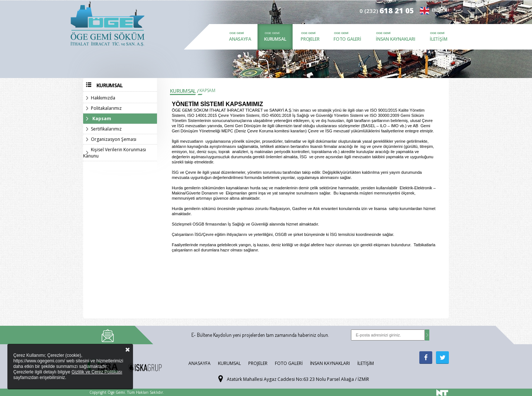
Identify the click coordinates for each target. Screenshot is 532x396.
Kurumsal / (184, 91)
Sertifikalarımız (106, 129)
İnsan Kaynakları (395, 39)
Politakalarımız (106, 108)
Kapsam (102, 119)
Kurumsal (275, 39)
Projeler (310, 39)
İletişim (438, 39)
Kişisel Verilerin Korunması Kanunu (115, 153)
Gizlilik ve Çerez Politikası (97, 372)
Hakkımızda (103, 98)
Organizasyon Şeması (114, 139)
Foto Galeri (347, 39)
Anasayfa (240, 39)
